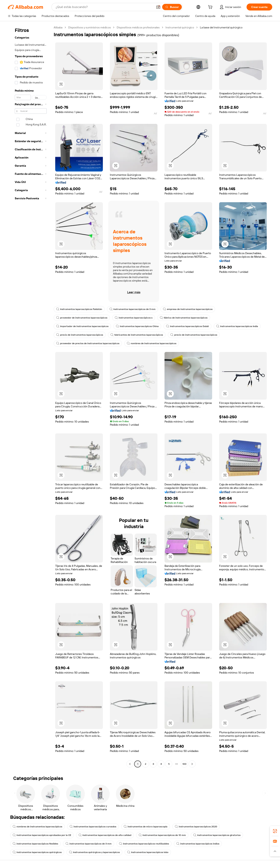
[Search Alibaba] (104, 7)
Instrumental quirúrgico (180, 27)
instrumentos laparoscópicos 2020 (196, 827)
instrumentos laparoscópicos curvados (93, 827)
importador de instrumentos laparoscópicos (82, 326)
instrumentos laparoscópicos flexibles (35, 844)
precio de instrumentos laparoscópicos (80, 335)
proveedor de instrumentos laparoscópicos (82, 318)
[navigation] (30, 396)
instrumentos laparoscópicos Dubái (187, 326)
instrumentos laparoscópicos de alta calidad (105, 835)
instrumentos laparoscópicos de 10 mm (162, 835)
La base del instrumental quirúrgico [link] (221, 27)
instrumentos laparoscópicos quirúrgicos (37, 852)
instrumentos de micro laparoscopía (146, 827)
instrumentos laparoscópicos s (134, 318)
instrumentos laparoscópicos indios (198, 844)
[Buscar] (172, 7)
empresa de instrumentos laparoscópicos (188, 309)
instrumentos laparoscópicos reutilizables (144, 844)
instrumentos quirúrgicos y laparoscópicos (94, 852)
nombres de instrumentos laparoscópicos (152, 343)
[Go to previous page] (130, 764)
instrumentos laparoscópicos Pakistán (79, 309)
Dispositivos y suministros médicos (90, 27)
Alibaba (58, 27)
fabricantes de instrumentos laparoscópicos (137, 335)
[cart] (211, 8)
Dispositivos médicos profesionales (138, 27)
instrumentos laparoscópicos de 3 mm (133, 309)
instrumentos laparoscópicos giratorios (217, 835)
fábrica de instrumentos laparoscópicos (184, 318)
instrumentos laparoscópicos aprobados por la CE (42, 835)
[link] (275, 831)
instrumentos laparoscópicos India (237, 326)
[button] (158, 7)
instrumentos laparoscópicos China (137, 326)
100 (184, 764)
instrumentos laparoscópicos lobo (148, 852)
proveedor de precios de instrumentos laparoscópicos (88, 343)
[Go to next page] (192, 764)
